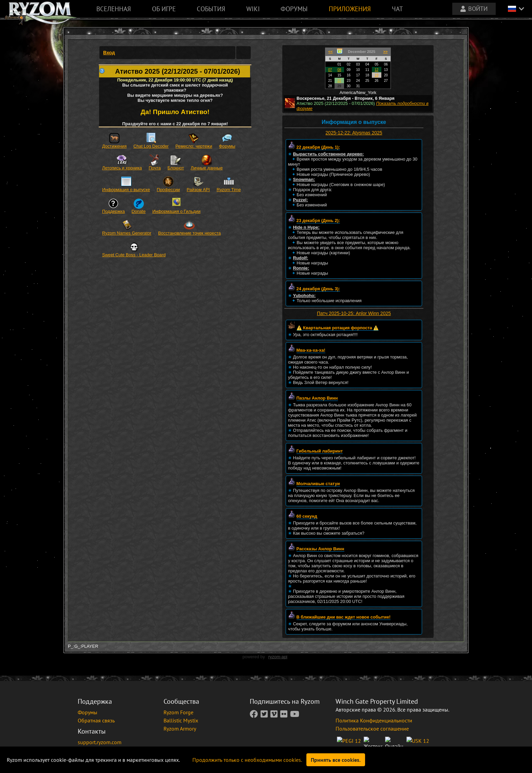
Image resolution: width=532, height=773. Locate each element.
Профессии (168, 190)
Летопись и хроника (122, 168)
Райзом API (198, 190)
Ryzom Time (229, 190)
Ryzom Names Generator (127, 233)
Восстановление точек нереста (189, 233)
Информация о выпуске (126, 190)
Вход (109, 53)
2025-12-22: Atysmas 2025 (354, 133)
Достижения (114, 146)
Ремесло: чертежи (194, 146)
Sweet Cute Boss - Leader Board (134, 255)
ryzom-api (278, 657)
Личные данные (207, 168)
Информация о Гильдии (176, 211)
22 (339, 81)
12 (376, 70)
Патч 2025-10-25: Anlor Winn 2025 (354, 313)
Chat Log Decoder (151, 146)
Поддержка (113, 211)
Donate (139, 211)
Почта (155, 168)
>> (386, 52)
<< (331, 52)
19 (376, 75)
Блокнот (176, 168)
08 (339, 70)
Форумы (227, 146)
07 (330, 70)
